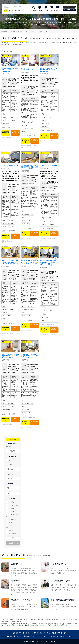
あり (10, 460)
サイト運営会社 (53, 636)
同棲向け (12, 508)
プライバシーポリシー (40, 636)
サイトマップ (20, 636)
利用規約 (28, 636)
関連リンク (10, 636)
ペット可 (12, 511)
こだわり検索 (52, 11)
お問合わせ (7, 133)
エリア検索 (34, 11)
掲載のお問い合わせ (66, 636)
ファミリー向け (14, 505)
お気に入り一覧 (70, 7)
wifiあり (12, 530)
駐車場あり (13, 533)
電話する (16, 132)
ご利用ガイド (58, 11)
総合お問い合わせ (69, 10)
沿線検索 (40, 11)
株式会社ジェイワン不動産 (30, 147)
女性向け (12, 502)
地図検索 (46, 11)
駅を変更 (13, 451)
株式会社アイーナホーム (10, 139)
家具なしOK (13, 519)
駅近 (10, 522)
